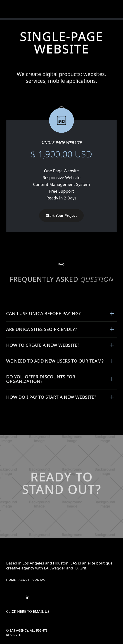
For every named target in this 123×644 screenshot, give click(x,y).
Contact (40, 580)
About (24, 580)
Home (11, 580)
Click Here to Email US (28, 612)
